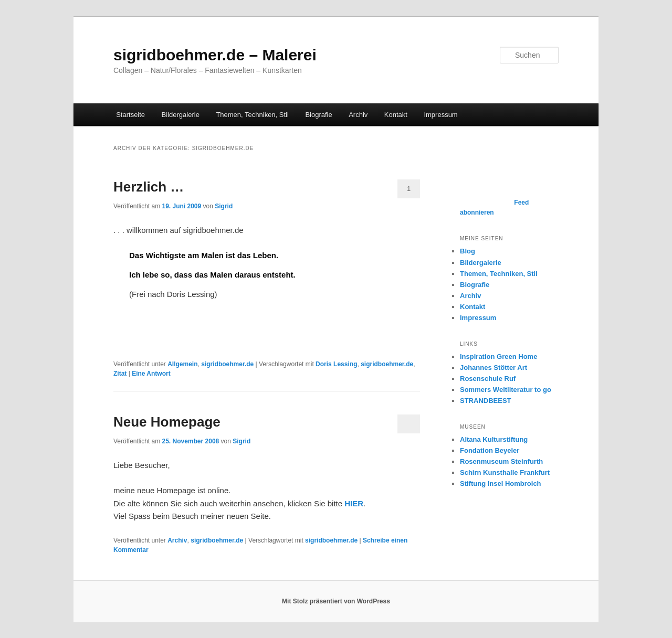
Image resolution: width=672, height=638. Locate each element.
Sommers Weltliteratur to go (506, 390)
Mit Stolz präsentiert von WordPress (336, 601)
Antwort (151, 374)
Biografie (318, 115)
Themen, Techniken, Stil (252, 115)
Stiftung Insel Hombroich (501, 483)
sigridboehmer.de (227, 364)
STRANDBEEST (486, 401)
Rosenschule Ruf (488, 379)
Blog (468, 251)
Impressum (440, 115)
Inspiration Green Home (498, 357)
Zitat (120, 374)
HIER (354, 503)
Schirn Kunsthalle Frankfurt (505, 472)
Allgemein (182, 364)
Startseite (130, 115)
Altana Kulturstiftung (494, 439)
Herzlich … (149, 187)
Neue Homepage (167, 422)
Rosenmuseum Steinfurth (501, 461)
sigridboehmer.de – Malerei (215, 55)
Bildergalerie (181, 115)
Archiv (358, 115)
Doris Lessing (336, 364)
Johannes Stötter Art (493, 368)
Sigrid (224, 206)
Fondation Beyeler (490, 450)
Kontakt (396, 115)
